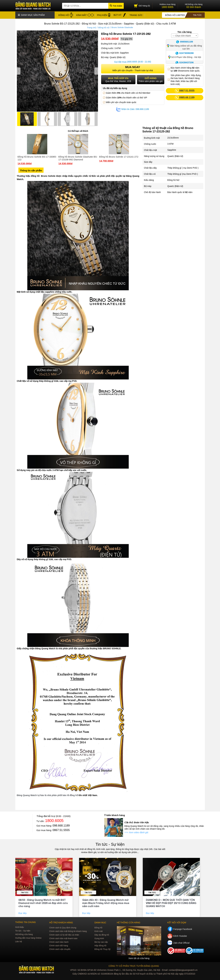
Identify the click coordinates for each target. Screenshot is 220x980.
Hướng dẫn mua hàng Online (28, 938)
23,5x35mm (173, 138)
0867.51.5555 (61, 830)
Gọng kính (99, 938)
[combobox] (185, 35)
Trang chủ (92, 27)
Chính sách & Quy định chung (63, 927)
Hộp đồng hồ (100, 945)
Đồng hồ (98, 927)
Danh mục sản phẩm (31, 15)
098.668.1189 (61, 825)
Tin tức (25, 892)
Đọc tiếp (23, 913)
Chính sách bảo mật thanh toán (63, 938)
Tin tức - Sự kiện (110, 844)
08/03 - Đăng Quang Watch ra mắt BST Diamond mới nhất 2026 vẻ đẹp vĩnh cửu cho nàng (43, 903)
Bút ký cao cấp (101, 942)
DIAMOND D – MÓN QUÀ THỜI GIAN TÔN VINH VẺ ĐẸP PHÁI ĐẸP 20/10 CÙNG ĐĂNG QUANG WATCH (171, 903)
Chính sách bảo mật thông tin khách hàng (68, 931)
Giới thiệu (20, 927)
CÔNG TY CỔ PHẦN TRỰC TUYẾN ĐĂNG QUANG (134, 966)
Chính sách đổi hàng (59, 945)
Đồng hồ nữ (104, 27)
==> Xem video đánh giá (136, 832)
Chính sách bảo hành (59, 942)
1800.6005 (132, 62)
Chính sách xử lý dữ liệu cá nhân (64, 934)
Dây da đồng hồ (102, 934)
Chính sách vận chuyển (60, 949)
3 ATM (170, 144)
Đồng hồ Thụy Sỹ (102, 949)
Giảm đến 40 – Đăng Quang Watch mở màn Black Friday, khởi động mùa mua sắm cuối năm (106, 903)
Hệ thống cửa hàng (24, 934)
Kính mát (98, 931)
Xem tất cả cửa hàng (139, 958)
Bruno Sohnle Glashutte (122, 27)
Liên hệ (19, 941)
